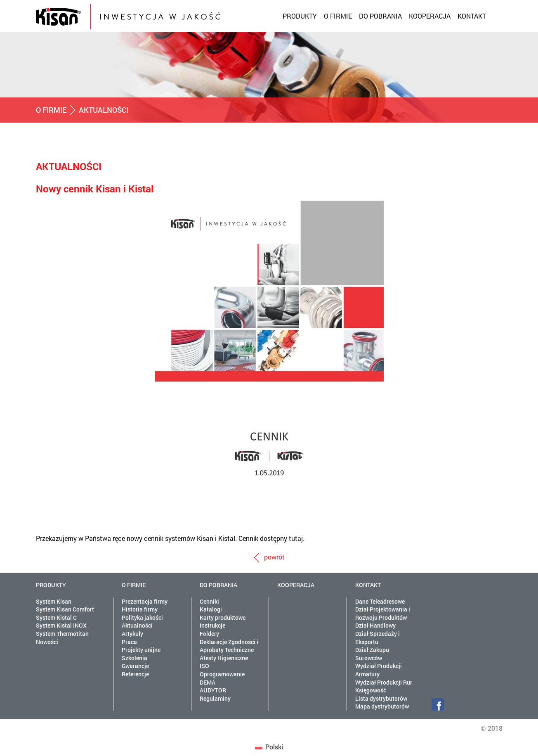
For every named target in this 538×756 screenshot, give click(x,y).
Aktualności (137, 625)
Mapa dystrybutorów (382, 706)
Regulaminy (215, 698)
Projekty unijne (141, 650)
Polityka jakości (142, 617)
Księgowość (371, 690)
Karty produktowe (223, 617)
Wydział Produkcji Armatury (379, 670)
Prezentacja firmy (145, 601)
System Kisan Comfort (65, 609)
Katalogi (211, 609)
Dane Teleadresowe (380, 601)
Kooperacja (430, 16)
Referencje (135, 674)
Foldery (209, 634)
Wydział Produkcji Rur (384, 682)
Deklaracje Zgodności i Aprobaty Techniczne (229, 646)
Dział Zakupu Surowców (372, 654)
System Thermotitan (62, 634)
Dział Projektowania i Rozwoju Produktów (383, 613)
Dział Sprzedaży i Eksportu (378, 638)
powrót (274, 557)
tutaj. (297, 538)
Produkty (300, 16)
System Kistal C (56, 617)
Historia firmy (140, 609)
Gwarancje (135, 666)
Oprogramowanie (222, 674)
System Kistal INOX (61, 625)
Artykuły (132, 634)
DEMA (208, 682)
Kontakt (472, 16)
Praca (129, 642)
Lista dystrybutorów (381, 698)
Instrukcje (212, 625)
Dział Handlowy (375, 625)
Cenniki (209, 601)
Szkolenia (134, 658)
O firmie (338, 16)
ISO (204, 666)
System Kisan (54, 601)
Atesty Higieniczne (224, 658)
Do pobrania (380, 16)
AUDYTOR (213, 690)
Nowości (47, 642)
